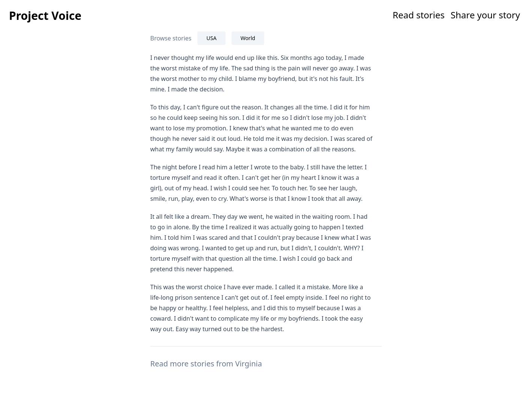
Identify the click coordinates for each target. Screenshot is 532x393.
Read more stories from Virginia (206, 364)
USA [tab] (211, 38)
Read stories (419, 15)
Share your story (485, 15)
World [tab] (248, 38)
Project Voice (45, 16)
